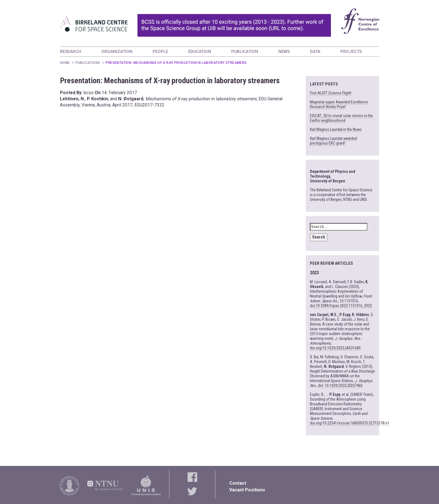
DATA (315, 52)
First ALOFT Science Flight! (331, 93)
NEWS (284, 52)
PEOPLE (160, 52)
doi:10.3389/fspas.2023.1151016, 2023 (341, 306)
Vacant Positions (247, 490)
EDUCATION (200, 52)
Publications (88, 63)
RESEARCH (71, 52)
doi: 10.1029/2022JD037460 (340, 385)
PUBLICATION (245, 52)
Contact (238, 483)
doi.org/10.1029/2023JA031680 (335, 348)
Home (65, 63)
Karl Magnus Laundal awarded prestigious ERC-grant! (333, 141)
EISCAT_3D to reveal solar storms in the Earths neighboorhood (341, 118)
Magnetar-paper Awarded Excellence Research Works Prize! (339, 104)
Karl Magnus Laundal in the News (336, 129)
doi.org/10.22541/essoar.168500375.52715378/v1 (350, 423)
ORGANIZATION (117, 52)
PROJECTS (351, 52)
